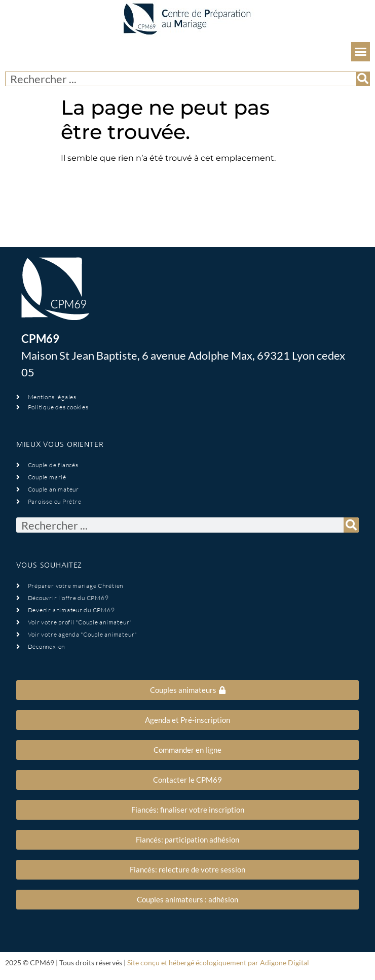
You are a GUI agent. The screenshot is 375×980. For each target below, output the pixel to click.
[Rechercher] (363, 79)
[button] (361, 52)
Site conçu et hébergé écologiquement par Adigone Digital (218, 963)
